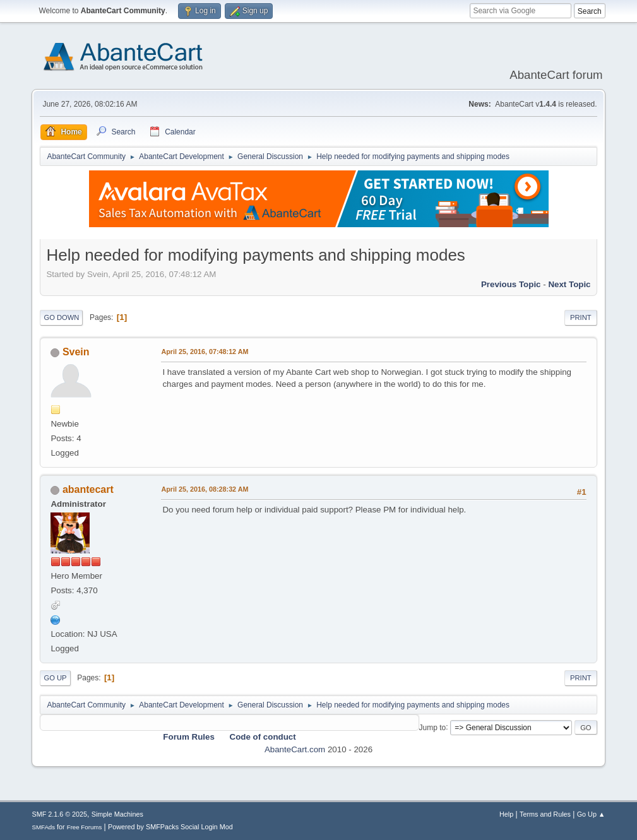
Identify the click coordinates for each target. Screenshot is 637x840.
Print (581, 317)
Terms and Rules (545, 814)
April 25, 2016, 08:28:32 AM (205, 489)
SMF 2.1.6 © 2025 (59, 814)
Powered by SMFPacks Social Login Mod (170, 827)
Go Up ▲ (591, 814)
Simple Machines (117, 814)
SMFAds (43, 827)
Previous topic (511, 284)
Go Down (61, 317)
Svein (76, 352)
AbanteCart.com (295, 749)
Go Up (55, 678)
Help (506, 814)
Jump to (433, 727)
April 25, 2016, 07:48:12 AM (205, 352)
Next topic (569, 284)
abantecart (88, 489)
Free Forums (85, 827)
